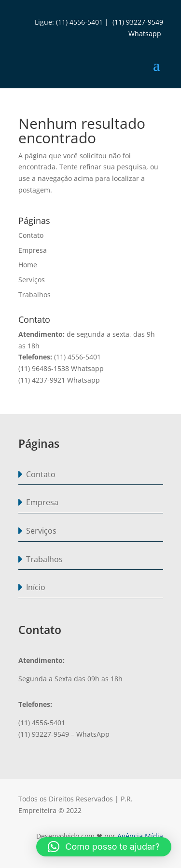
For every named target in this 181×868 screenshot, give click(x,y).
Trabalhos (35, 295)
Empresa (33, 250)
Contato (31, 235)
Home (28, 265)
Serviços (32, 280)
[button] (104, 847)
